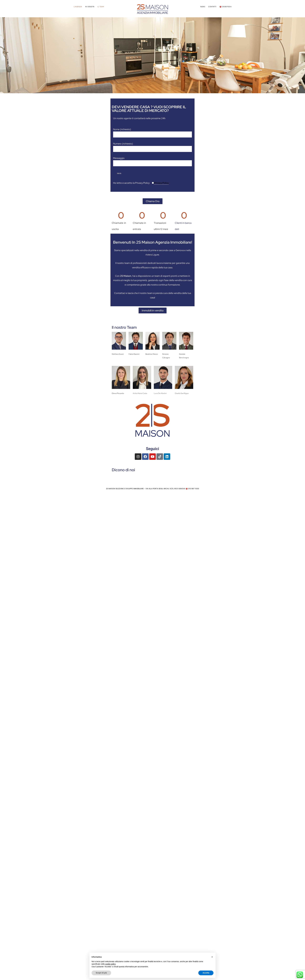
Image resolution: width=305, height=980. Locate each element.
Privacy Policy (161, 183)
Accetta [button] (206, 973)
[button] (4, 54)
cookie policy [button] (110, 964)
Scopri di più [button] (101, 973)
